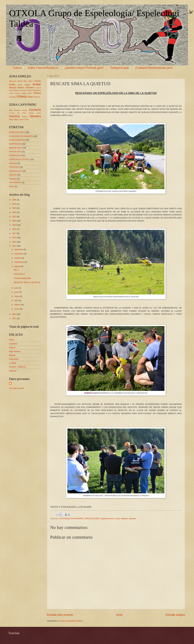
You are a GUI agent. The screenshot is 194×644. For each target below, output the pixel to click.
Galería (17, 68)
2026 (15, 200)
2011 (15, 318)
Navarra (35, 116)
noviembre (19, 254)
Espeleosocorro (107, 518)
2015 (15, 242)
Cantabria (30, 87)
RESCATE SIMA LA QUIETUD (27, 282)
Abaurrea (13, 81)
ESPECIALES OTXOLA (19, 159)
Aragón (27, 85)
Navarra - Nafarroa (17, 367)
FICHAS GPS (15, 152)
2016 (15, 238)
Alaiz (25, 81)
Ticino (26, 119)
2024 (15, 204)
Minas (12, 186)
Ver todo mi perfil (16, 388)
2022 (15, 212)
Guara (39, 113)
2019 (15, 225)
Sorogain (13, 97)
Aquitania (13, 344)
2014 (15, 246)
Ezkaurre (16, 90)
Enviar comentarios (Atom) (71, 621)
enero (17, 309)
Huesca (14, 116)
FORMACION (15, 155)
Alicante (37, 81)
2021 (15, 217)
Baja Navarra (15, 110)
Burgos (25, 110)
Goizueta (23, 90)
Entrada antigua (175, 615)
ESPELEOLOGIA (92, 518)
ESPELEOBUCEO (17, 140)
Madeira (25, 117)
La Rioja (13, 363)
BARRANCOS (15, 144)
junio (17, 292)
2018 (15, 229)
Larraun (17, 93)
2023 (15, 208)
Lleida (24, 93)
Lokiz (30, 93)
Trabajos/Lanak (119, 68)
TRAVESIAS (14, 167)
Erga (11, 90)
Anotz (20, 85)
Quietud (132, 518)
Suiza (21, 119)
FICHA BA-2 (19, 274)
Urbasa (22, 96)
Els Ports (22, 113)
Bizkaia (21, 87)
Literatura (13, 175)
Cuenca (38, 88)
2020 (15, 221)
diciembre (19, 249)
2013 (15, 314)
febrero (18, 305)
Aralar (37, 84)
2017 (15, 233)
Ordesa (37, 93)
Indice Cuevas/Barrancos (43, 68)
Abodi (20, 81)
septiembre (19, 262)
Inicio (119, 615)
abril (17, 300)
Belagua (13, 87)
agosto (18, 266)
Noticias (124, 518)
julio (16, 288)
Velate (30, 97)
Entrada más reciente (60, 615)
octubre (18, 258)
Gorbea (29, 90)
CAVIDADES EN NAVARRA (71, 518)
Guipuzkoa (37, 90)
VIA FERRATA (15, 183)
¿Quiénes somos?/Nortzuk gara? (84, 68)
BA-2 (16, 270)
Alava (31, 81)
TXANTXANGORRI (22, 278)
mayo (17, 296)
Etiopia (31, 113)
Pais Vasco (14, 119)
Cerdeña (35, 110)
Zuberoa (37, 97)
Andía (12, 84)
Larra (118, 518)
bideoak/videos (16, 148)
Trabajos (13, 179)
